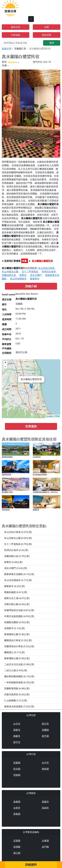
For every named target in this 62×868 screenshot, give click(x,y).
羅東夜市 (35, 279)
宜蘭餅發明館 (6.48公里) (17, 688)
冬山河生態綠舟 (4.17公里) (18, 580)
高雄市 (45, 808)
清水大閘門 (36, 275)
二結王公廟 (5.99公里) (16, 670)
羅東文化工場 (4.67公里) (17, 598)
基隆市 (17, 730)
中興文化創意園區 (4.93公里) (19, 616)
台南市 (17, 808)
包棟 (46, 27)
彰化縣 (17, 769)
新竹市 (17, 742)
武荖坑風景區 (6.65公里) (17, 694)
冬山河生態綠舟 (18, 279)
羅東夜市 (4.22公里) (15, 586)
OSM (57, 416)
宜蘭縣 (45, 730)
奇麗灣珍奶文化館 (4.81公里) (19, 610)
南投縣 (45, 769)
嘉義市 (45, 802)
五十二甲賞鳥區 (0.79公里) (18, 544)
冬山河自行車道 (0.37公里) (18, 532)
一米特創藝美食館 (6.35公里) (19, 682)
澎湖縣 (17, 847)
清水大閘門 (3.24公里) (16, 568)
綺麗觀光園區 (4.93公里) (17, 622)
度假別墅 (46, 35)
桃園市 (17, 736)
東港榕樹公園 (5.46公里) (17, 634)
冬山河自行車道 (46, 268)
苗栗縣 (17, 763)
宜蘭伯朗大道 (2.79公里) (17, 556)
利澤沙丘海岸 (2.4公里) (16, 550)
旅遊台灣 (7, 49)
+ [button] (5, 363)
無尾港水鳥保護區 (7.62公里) (19, 706)
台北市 (17, 724)
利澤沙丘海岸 (49, 272)
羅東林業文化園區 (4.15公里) (19, 574)
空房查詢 (31, 426)
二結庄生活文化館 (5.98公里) (19, 664)
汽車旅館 (16, 35)
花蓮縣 (17, 841)
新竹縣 (45, 736)
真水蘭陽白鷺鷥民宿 (42, 261)
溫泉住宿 (16, 27)
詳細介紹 (31, 286)
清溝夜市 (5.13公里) (15, 628)
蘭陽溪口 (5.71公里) (15, 652)
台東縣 (45, 841)
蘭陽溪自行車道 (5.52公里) (18, 640)
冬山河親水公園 (10, 272)
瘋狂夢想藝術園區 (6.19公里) (19, 676)
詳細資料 (31, 865)
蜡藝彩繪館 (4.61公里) (16, 592)
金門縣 (45, 847)
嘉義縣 (17, 802)
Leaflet (49, 416)
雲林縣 (17, 775)
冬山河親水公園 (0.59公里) (18, 538)
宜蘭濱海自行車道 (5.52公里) (19, 646)
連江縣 (17, 853)
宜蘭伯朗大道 (9, 275)
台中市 (45, 763)
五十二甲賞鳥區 (30, 272)
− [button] (5, 367)
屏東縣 (17, 814)
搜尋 (52, 43)
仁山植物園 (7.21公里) (16, 700)
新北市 (45, 724)
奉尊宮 (23, 275)
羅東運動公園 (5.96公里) (17, 658)
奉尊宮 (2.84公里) (13, 562)
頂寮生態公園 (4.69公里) (17, 604)
